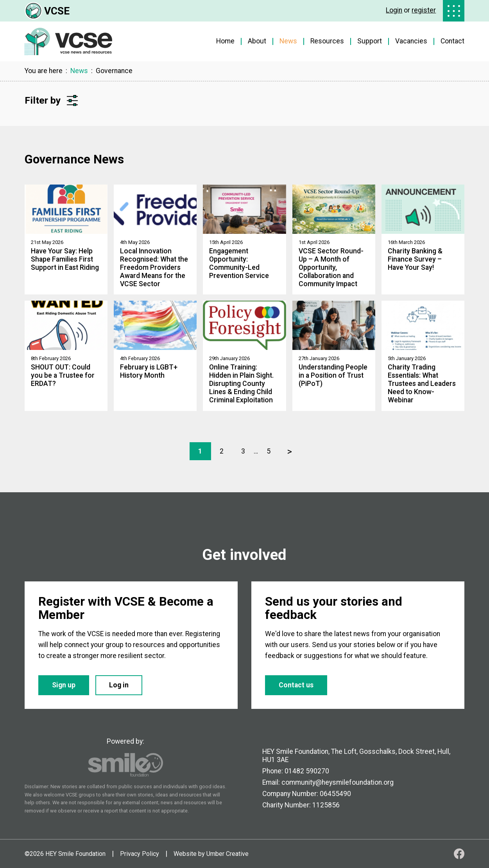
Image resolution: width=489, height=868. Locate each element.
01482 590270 (307, 771)
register (424, 10)
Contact (452, 41)
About (257, 41)
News (288, 41)
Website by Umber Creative (211, 854)
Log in (119, 685)
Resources (327, 41)
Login (394, 10)
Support (370, 41)
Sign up (64, 685)
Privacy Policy (140, 854)
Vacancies (411, 41)
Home (225, 41)
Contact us (296, 685)
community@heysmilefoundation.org (338, 782)
